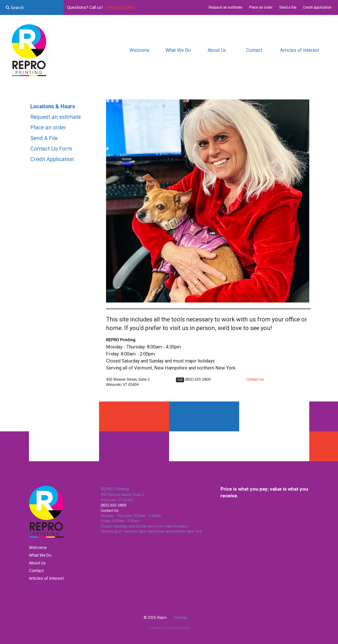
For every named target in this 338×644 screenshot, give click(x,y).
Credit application (317, 7)
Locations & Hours (53, 107)
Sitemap (181, 618)
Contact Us (255, 379)
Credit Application (52, 159)
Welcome (140, 50)
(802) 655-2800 (198, 379)
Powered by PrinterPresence (169, 628)
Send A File (44, 138)
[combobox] (32, 7)
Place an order (261, 7)
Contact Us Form (51, 149)
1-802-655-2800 (120, 7)
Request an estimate (226, 7)
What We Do (178, 50)
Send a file (288, 7)
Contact (254, 50)
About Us (217, 50)
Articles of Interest (300, 50)
